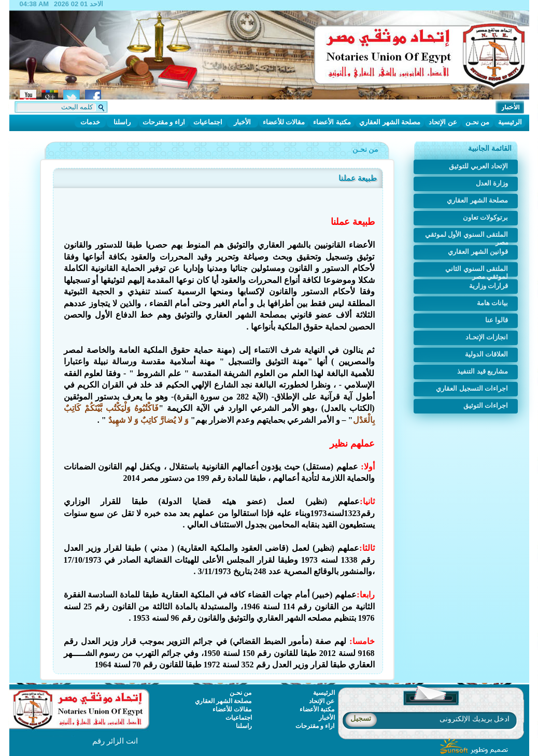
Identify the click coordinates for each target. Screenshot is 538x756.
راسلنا (122, 122)
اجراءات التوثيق (486, 405)
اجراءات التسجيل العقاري (472, 388)
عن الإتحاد (443, 122)
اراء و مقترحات (164, 122)
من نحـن (478, 122)
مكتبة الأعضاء (332, 122)
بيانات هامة (493, 303)
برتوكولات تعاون (486, 217)
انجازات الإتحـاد (487, 337)
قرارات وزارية (489, 286)
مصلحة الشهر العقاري (390, 122)
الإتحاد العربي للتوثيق (478, 166)
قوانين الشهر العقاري (478, 252)
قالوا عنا (497, 320)
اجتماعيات (208, 122)
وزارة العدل (492, 183)
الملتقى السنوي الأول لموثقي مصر (467, 237)
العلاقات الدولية (487, 354)
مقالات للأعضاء (284, 122)
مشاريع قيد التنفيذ (483, 371)
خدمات (90, 122)
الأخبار (242, 122)
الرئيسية (510, 122)
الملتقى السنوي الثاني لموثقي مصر (477, 271)
